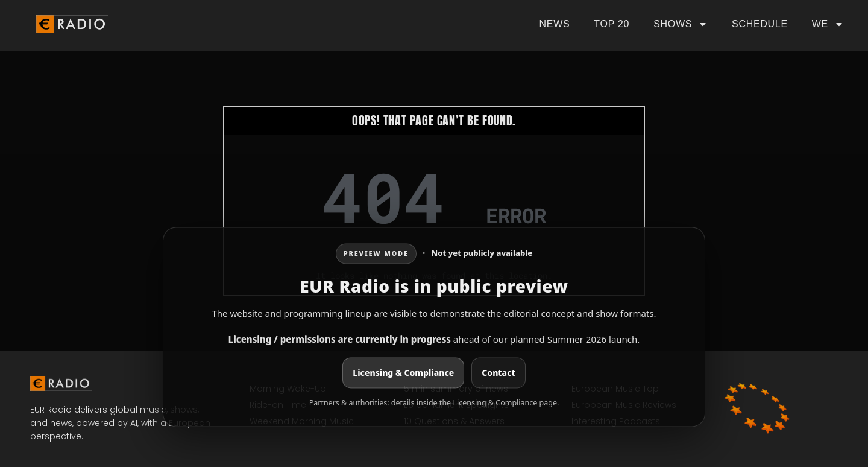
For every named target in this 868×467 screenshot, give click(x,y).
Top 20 (612, 24)
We (828, 24)
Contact (498, 373)
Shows (681, 24)
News (555, 24)
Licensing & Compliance (403, 373)
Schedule (760, 24)
